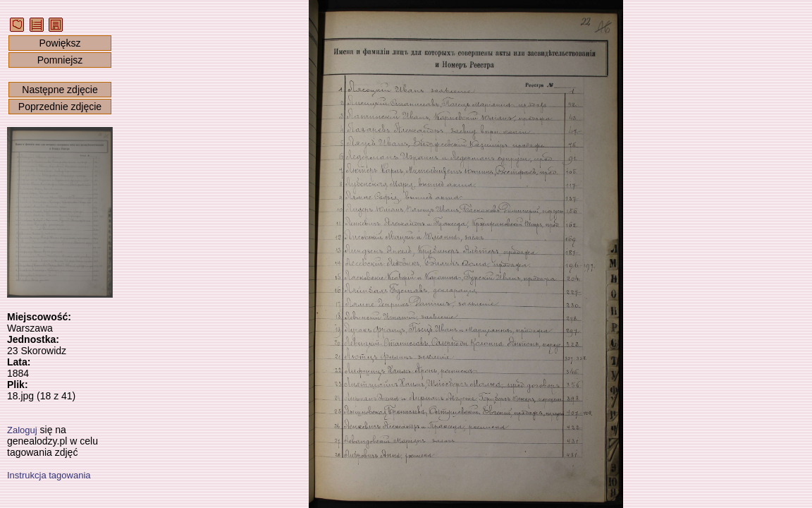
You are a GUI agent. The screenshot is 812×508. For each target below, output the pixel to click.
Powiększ (60, 43)
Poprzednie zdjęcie (60, 107)
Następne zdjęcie (60, 90)
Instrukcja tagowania (49, 475)
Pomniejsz (60, 60)
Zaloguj (22, 430)
